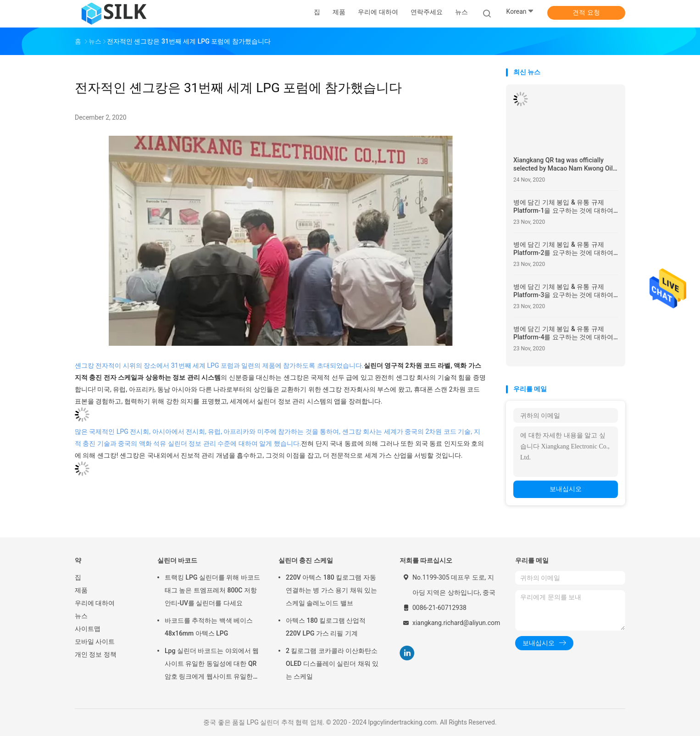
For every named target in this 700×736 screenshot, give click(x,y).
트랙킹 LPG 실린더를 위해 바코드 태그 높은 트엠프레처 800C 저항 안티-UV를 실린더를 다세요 (212, 590)
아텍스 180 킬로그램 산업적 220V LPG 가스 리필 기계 (326, 627)
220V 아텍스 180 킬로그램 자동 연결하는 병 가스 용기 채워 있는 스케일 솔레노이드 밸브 (331, 590)
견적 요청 (586, 12)
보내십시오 (566, 489)
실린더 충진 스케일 (306, 560)
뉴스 (81, 616)
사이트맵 (88, 629)
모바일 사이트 (95, 642)
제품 (81, 590)
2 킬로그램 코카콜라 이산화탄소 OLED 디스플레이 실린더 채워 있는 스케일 (332, 664)
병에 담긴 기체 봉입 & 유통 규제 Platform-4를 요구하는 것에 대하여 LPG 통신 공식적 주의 (563, 333)
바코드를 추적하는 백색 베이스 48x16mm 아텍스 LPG (209, 627)
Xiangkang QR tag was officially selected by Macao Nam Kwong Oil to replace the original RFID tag (563, 164)
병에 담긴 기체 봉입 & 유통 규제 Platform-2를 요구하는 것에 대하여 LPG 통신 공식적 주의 (563, 249)
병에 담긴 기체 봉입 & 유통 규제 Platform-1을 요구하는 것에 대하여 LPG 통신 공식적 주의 (563, 207)
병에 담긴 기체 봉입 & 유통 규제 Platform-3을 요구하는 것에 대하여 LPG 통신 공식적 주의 (563, 291)
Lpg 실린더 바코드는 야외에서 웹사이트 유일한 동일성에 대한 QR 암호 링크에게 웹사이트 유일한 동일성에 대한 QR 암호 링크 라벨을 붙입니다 (212, 665)
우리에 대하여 (95, 603)
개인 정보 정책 (96, 654)
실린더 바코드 (177, 560)
